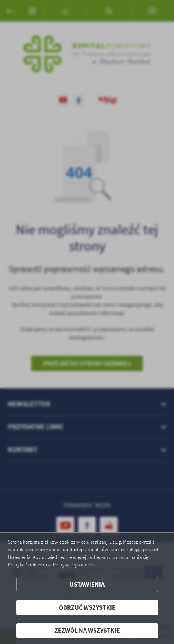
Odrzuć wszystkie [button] (87, 608)
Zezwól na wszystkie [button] (87, 630)
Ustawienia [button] (87, 584)
